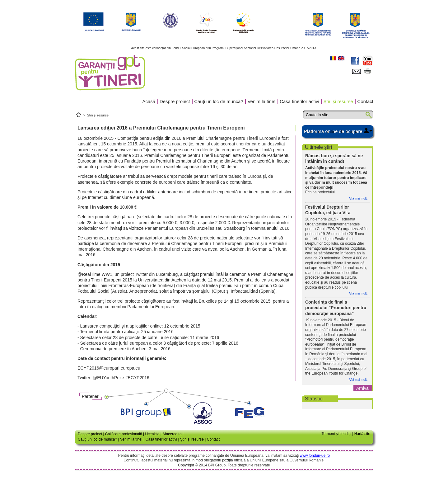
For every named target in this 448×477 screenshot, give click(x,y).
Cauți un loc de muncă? (219, 101)
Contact (365, 101)
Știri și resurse (338, 101)
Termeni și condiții (336, 434)
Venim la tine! (261, 101)
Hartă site (362, 434)
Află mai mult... (359, 198)
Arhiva (362, 388)
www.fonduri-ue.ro (315, 456)
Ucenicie (152, 434)
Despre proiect (175, 101)
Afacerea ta (172, 434)
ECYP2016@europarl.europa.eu (109, 368)
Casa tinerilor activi (299, 101)
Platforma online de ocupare (333, 131)
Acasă (149, 101)
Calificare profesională (124, 434)
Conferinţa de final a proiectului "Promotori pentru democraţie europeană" (336, 308)
